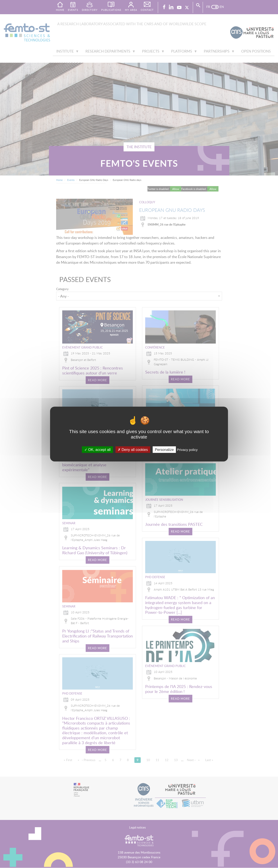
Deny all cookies (133, 449)
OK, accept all (98, 449)
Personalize (164, 449)
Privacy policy (187, 449)
